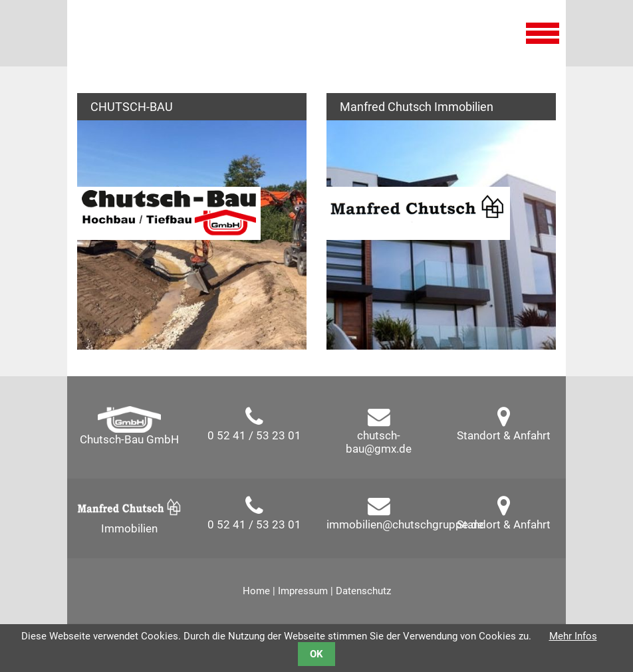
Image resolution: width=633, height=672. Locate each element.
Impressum (303, 591)
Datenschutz (363, 591)
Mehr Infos (573, 636)
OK (316, 654)
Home (256, 591)
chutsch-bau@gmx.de (379, 442)
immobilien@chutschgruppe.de (405, 524)
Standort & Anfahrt (504, 435)
